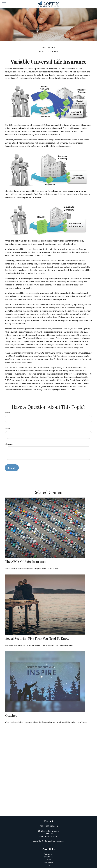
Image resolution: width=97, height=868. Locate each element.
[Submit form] (12, 468)
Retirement (48, 854)
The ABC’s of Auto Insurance (26, 561)
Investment (48, 857)
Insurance (49, 863)
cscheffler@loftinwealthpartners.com (49, 841)
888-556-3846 (52, 826)
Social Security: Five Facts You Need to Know (37, 638)
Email (7, 428)
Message (9, 444)
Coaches (11, 715)
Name (7, 412)
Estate (48, 860)
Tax (48, 865)
